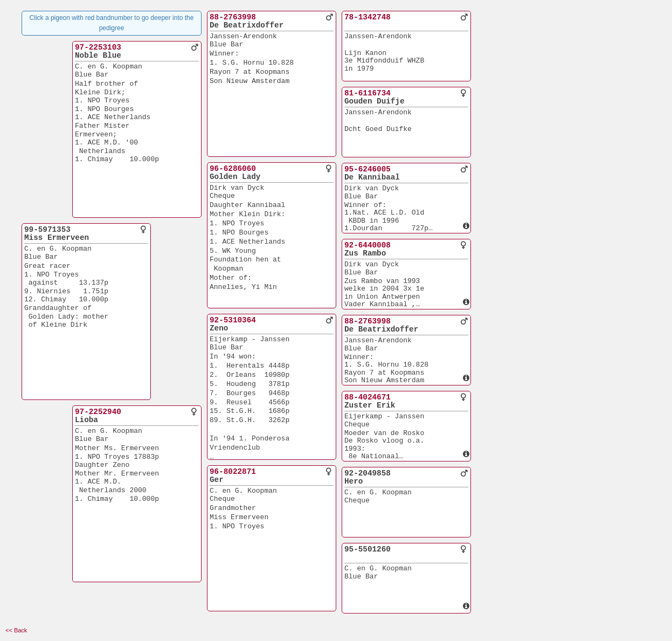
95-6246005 (368, 169)
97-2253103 (98, 47)
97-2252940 (98, 412)
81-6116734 (368, 93)
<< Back (16, 630)
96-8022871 (233, 472)
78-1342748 (368, 17)
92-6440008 (368, 245)
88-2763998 (233, 17)
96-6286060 (233, 169)
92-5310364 (233, 320)
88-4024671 (368, 397)
